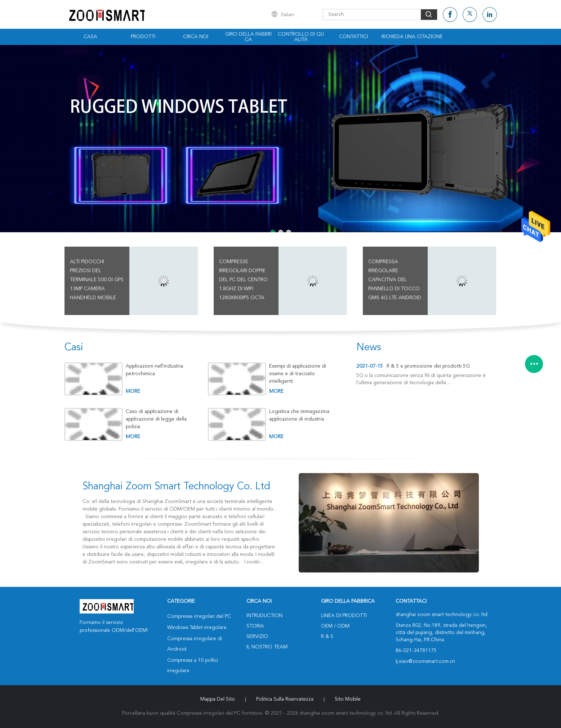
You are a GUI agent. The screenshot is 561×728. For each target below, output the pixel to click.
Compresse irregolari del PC (199, 616)
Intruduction (264, 616)
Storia (255, 626)
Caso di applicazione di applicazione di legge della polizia (156, 419)
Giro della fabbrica (248, 37)
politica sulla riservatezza (285, 699)
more (133, 391)
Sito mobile (348, 699)
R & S (327, 637)
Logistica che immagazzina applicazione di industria (299, 415)
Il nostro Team (267, 647)
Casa (90, 37)
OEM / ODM (335, 626)
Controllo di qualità (301, 37)
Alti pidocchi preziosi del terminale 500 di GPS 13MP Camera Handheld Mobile (97, 280)
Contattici (353, 37)
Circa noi (196, 37)
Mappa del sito (218, 699)
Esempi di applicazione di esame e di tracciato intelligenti (298, 374)
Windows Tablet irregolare (197, 628)
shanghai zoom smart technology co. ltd (176, 487)
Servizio (257, 637)
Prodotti (143, 37)
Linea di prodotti (344, 616)
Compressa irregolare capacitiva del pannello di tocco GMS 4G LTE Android (395, 280)
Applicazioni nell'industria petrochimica (154, 370)
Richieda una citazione (412, 37)
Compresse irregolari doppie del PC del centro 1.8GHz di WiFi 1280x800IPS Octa (243, 280)
